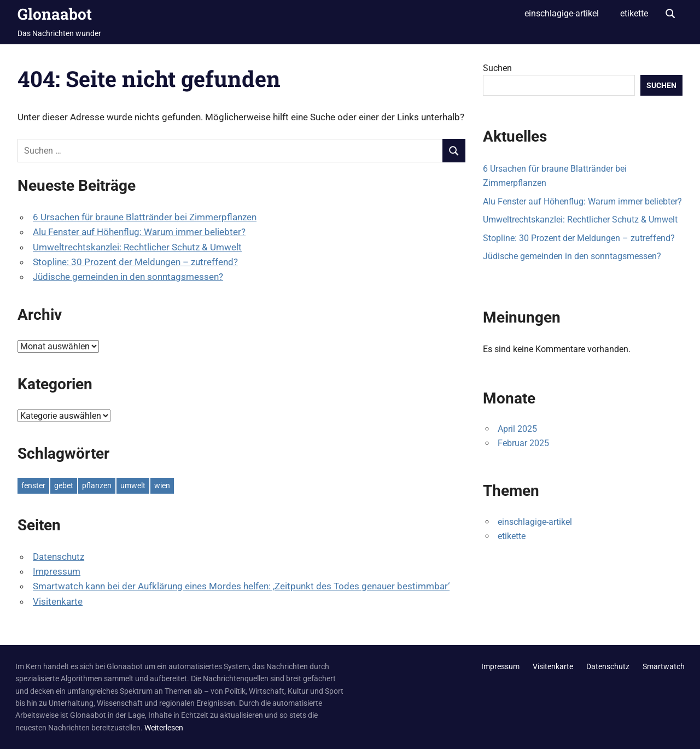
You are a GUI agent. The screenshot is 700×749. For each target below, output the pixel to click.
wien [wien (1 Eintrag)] (162, 485)
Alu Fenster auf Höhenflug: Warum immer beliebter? (139, 232)
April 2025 (517, 429)
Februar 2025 (523, 443)
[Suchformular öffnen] (670, 13)
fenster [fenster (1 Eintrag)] (33, 485)
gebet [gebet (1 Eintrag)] (64, 485)
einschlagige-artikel (562, 13)
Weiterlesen (164, 728)
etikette (634, 13)
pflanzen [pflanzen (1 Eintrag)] (97, 485)
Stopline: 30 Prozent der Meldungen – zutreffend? (135, 262)
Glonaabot (55, 14)
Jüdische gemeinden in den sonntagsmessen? (128, 277)
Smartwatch (664, 666)
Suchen (497, 68)
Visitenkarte (58, 601)
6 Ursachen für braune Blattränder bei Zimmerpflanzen (145, 217)
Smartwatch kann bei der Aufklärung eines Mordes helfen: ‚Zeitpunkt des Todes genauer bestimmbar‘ (241, 586)
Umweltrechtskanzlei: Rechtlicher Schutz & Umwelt (137, 247)
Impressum (57, 571)
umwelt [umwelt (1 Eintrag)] (133, 485)
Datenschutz (59, 557)
